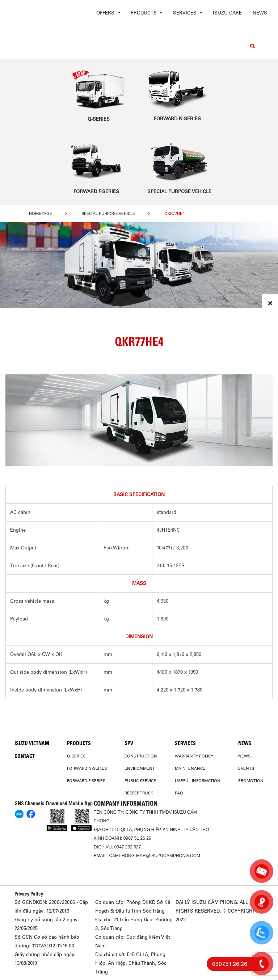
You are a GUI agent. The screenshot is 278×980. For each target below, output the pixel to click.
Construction (141, 756)
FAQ (179, 793)
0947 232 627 (128, 847)
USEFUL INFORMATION (198, 781)
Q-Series (76, 756)
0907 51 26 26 (137, 838)
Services (185, 743)
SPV (129, 743)
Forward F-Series (86, 781)
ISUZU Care (227, 13)
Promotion (251, 781)
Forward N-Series (87, 768)
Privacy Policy (29, 894)
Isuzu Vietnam (32, 743)
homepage (41, 213)
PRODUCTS (79, 743)
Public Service (140, 781)
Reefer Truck (139, 793)
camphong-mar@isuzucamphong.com (155, 856)
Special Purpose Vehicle (108, 213)
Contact (25, 756)
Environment (140, 768)
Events (246, 768)
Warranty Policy (194, 756)
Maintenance (190, 768)
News (260, 13)
